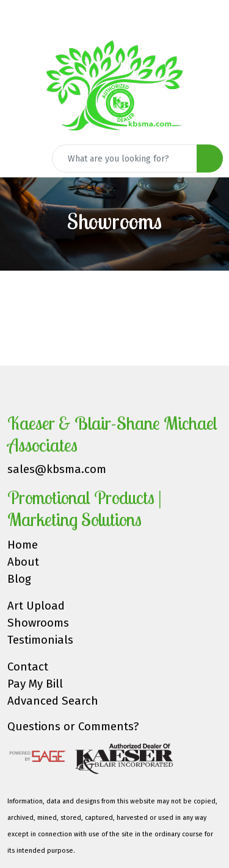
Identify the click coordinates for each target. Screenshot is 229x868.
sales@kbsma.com (57, 469)
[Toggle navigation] (19, 158)
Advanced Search (53, 701)
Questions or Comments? (73, 727)
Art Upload (36, 606)
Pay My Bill (35, 684)
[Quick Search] (125, 158)
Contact (28, 667)
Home (23, 545)
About (23, 562)
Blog (19, 579)
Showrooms (38, 623)
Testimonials (40, 640)
